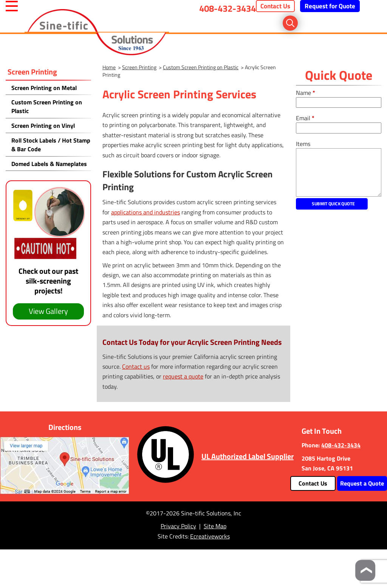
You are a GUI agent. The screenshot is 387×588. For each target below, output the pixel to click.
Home (109, 67)
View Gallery (48, 311)
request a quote (183, 376)
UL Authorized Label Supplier (248, 456)
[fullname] (339, 103)
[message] (339, 172)
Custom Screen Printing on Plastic (201, 67)
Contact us (136, 366)
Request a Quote (362, 483)
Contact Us (275, 6)
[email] (339, 128)
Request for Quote (330, 6)
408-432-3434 (228, 8)
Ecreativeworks (210, 536)
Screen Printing (32, 72)
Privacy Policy (178, 526)
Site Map (215, 526)
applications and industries (146, 212)
